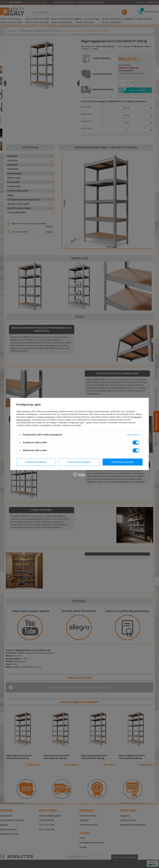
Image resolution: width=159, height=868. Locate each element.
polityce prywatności (46, 417)
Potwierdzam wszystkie (123, 462)
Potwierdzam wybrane (36, 462)
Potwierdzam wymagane (79, 462)
